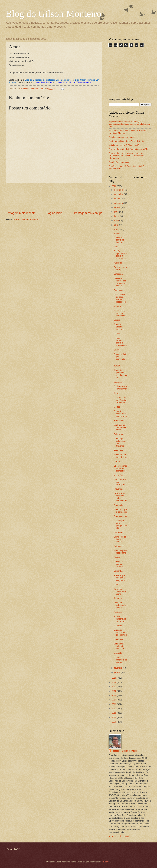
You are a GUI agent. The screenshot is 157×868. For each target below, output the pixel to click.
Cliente (117, 557)
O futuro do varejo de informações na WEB (128, 149)
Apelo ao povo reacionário (120, 552)
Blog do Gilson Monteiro (54, 14)
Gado (116, 350)
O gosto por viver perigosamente (120, 524)
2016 (114, 691)
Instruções (118, 475)
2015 (114, 695)
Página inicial (55, 213)
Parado (117, 462)
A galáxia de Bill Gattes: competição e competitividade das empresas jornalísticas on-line (130, 124)
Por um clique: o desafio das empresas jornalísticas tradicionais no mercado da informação (127, 156)
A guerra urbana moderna (119, 327)
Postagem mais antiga (88, 213)
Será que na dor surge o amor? (120, 427)
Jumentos (118, 366)
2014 (114, 700)
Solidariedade (120, 421)
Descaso (118, 382)
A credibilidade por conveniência (120, 358)
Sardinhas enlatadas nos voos (119, 646)
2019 (114, 678)
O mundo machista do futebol (120, 660)
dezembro (119, 190)
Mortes (117, 407)
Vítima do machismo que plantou (120, 632)
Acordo (117, 393)
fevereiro (118, 668)
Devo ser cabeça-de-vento (120, 591)
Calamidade (119, 434)
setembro (119, 203)
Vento (116, 585)
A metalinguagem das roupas (122, 137)
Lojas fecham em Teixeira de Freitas (120, 400)
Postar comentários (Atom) (26, 219)
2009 (114, 722)
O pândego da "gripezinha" (120, 387)
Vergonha (118, 571)
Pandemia (118, 505)
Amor (116, 247)
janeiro (118, 672)
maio (117, 220)
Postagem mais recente (21, 213)
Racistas (118, 612)
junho (117, 216)
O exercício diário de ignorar (119, 240)
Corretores (119, 532)
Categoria (118, 274)
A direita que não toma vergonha (119, 578)
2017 (114, 687)
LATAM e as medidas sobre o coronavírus (120, 497)
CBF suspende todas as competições (121, 468)
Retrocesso (119, 546)
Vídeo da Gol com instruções (120, 482)
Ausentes (118, 263)
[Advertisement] (54, 197)
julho (117, 212)
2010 (114, 717)
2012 (114, 709)
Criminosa (118, 290)
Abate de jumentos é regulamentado (121, 374)
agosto (118, 207)
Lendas (117, 334)
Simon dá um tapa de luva (120, 456)
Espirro (117, 320)
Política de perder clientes (118, 564)
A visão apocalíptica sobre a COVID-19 (120, 255)
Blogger (107, 862)
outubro (118, 199)
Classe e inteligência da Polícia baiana (120, 282)
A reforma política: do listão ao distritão (126, 141)
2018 (114, 682)
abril (116, 225)
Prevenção (119, 489)
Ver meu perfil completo (119, 836)
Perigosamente (121, 516)
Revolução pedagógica (119, 162)
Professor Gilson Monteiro (125, 751)
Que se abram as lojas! (120, 268)
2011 (114, 713)
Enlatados (118, 639)
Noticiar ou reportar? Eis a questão (124, 145)
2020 (114, 186)
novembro (119, 194)
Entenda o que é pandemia (120, 511)
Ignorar (117, 233)
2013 (114, 704)
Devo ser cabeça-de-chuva (120, 605)
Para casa (118, 450)
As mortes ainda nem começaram (120, 414)
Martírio (117, 306)
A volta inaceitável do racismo (120, 619)
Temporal (118, 598)
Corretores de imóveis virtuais (120, 539)
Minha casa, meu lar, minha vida (120, 313)
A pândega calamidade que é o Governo (120, 442)
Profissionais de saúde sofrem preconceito (120, 298)
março (117, 229)
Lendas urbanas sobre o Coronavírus (120, 342)
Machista (118, 626)
